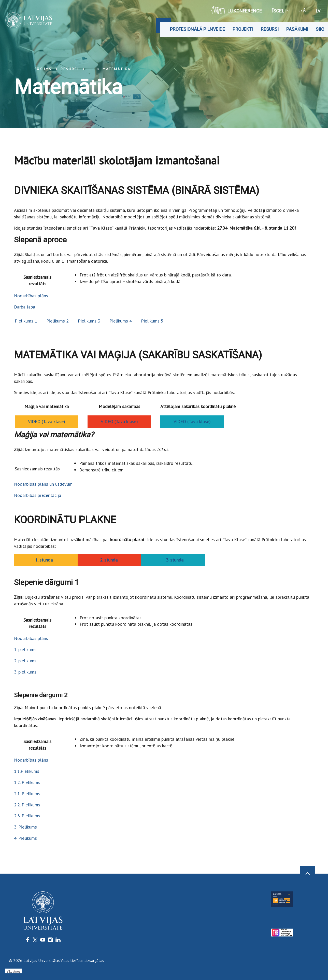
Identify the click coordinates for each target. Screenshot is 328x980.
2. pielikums (25, 661)
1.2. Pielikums (27, 782)
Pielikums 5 (152, 321)
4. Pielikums (25, 838)
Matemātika (117, 69)
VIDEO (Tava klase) (47, 421)
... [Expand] (91, 69)
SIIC (320, 29)
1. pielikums (25, 649)
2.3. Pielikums (27, 816)
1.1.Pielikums (27, 771)
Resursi (270, 29)
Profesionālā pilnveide (197, 29)
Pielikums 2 (58, 321)
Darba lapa (25, 307)
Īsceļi (281, 11)
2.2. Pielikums (27, 805)
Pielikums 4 (121, 321)
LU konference (236, 10)
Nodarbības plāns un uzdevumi (44, 484)
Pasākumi (297, 29)
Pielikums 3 (89, 321)
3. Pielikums (25, 827)
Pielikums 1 (26, 321)
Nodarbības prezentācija (38, 495)
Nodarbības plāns (31, 296)
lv (318, 11)
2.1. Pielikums (27, 794)
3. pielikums (25, 672)
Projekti (243, 29)
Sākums (43, 69)
